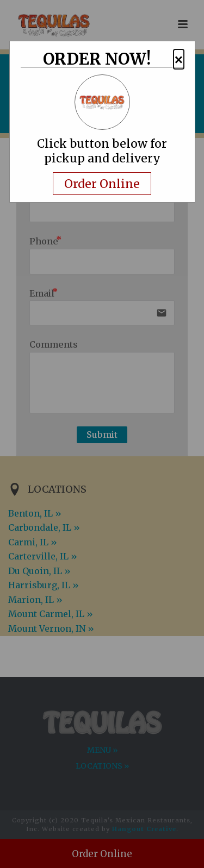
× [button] (179, 59)
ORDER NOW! (97, 60)
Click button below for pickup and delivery (102, 151)
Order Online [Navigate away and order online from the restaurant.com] (102, 183)
